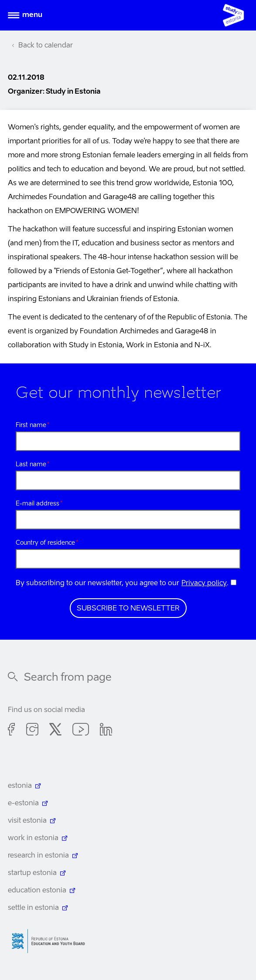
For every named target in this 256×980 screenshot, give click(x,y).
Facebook (12, 731)
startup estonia (32, 873)
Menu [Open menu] (32, 15)
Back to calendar (46, 46)
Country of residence (45, 543)
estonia (20, 786)
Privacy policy (204, 583)
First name (31, 425)
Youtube (81, 731)
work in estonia (33, 838)
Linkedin (106, 731)
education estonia (37, 891)
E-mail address (38, 504)
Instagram (32, 731)
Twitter (55, 731)
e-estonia (23, 804)
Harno (51, 941)
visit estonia (27, 821)
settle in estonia (33, 908)
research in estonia (38, 856)
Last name (31, 465)
